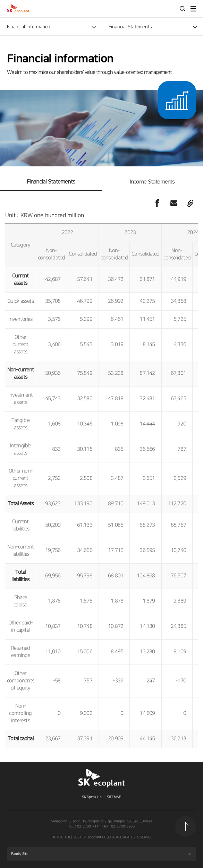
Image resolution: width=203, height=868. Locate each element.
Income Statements (152, 182)
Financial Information (29, 27)
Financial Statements (130, 27)
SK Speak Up (92, 797)
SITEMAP (114, 797)
